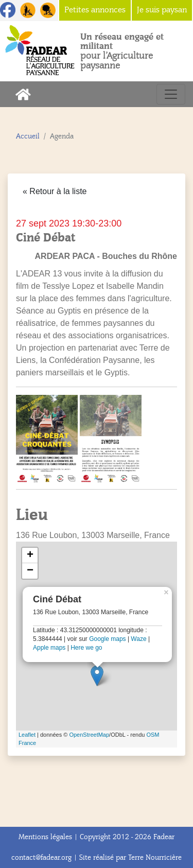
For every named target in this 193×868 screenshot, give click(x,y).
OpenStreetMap (89, 735)
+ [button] (30, 555)
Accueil (28, 136)
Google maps (107, 639)
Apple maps (49, 648)
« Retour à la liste (55, 191)
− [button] (30, 571)
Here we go (86, 648)
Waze (138, 639)
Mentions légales (45, 837)
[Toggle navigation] (171, 94)
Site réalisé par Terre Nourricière (130, 857)
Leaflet (27, 735)
